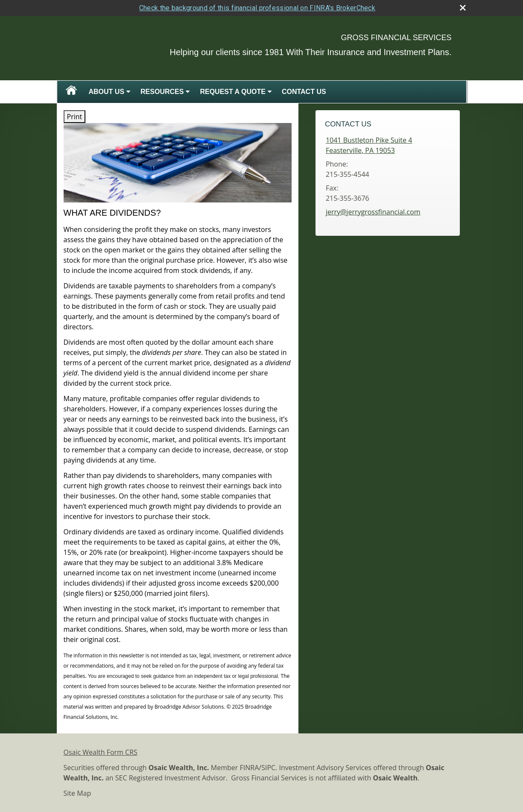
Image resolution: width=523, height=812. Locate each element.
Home (71, 92)
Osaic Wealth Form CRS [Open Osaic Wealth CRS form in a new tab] (101, 752)
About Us (107, 92)
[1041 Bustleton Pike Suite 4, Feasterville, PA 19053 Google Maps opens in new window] (369, 145)
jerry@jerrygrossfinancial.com (373, 212)
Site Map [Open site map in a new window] (77, 793)
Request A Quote (233, 92)
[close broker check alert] (463, 8)
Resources (162, 92)
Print (75, 117)
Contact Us (304, 92)
